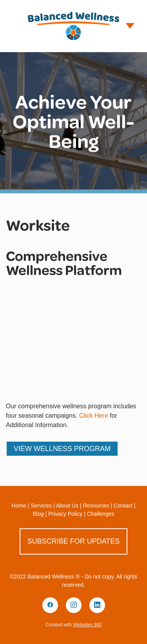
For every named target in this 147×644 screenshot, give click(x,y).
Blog (38, 514)
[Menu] (130, 26)
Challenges (100, 514)
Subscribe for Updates (74, 541)
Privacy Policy (65, 514)
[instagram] (74, 605)
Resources (96, 506)
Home (19, 506)
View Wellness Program (62, 449)
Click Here (94, 416)
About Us (67, 506)
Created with (73, 625)
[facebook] (50, 605)
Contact (123, 506)
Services (41, 506)
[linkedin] (97, 605)
